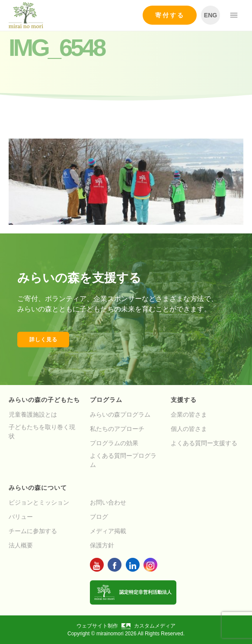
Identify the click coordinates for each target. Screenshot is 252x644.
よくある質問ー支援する (204, 443)
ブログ (99, 517)
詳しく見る (43, 340)
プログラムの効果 (114, 443)
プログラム (106, 400)
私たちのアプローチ (117, 429)
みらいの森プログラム (120, 414)
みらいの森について (38, 488)
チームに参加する (33, 531)
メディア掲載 (108, 531)
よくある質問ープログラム (123, 460)
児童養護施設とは (33, 414)
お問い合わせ (108, 502)
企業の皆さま (189, 414)
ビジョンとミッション (39, 502)
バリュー (21, 517)
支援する (184, 400)
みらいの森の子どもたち (44, 400)
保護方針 (102, 545)
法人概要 (21, 545)
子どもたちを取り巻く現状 (42, 432)
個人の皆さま (189, 429)
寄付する (170, 15)
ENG (211, 15)
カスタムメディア (148, 626)
